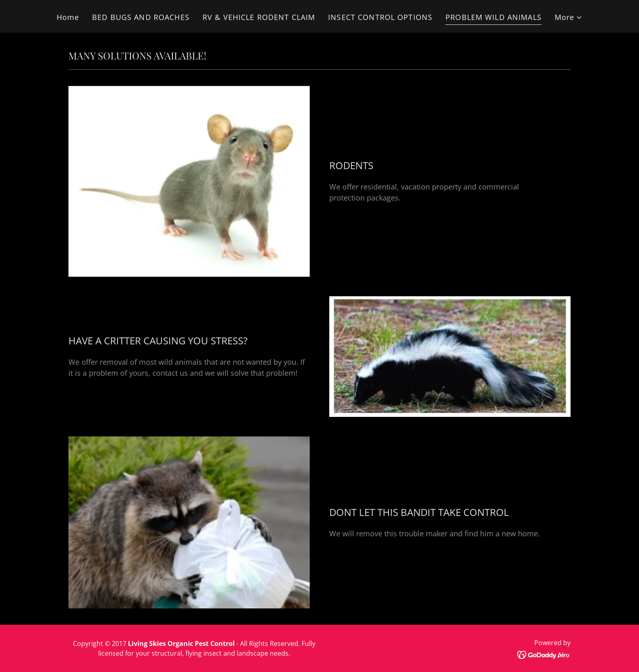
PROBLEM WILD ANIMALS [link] (494, 17)
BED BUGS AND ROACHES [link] (141, 17)
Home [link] (68, 17)
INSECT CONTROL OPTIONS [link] (380, 17)
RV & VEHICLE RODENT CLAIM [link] (259, 17)
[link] (544, 654)
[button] (569, 17)
